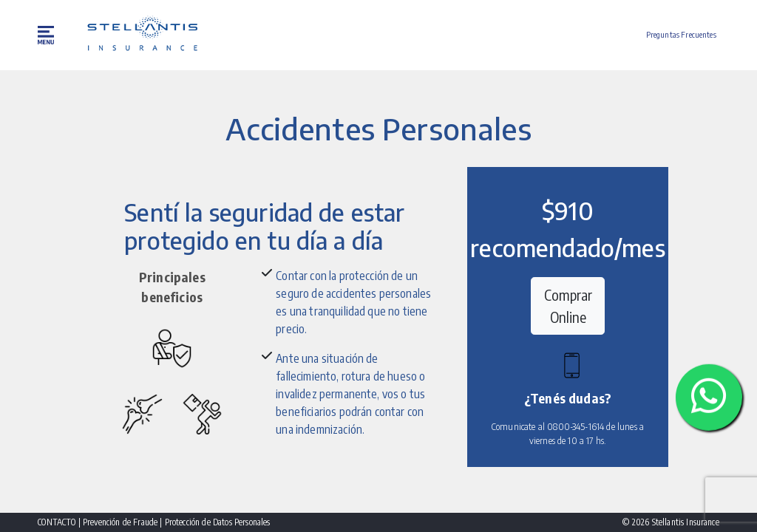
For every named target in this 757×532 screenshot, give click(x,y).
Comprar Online (568, 306)
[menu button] (47, 35)
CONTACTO (58, 522)
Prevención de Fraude (121, 522)
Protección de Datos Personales (218, 522)
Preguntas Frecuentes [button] (681, 34)
